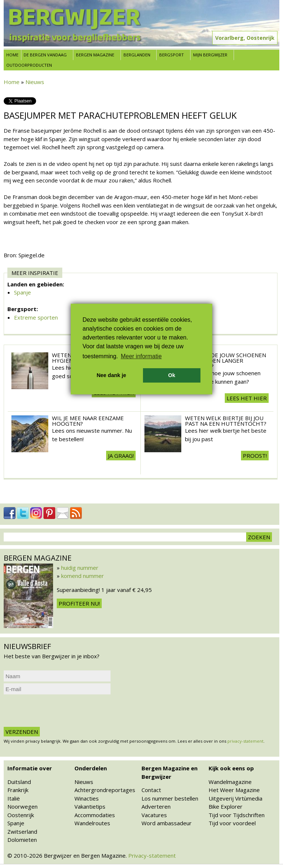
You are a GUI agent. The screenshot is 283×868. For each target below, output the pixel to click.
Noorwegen (22, 806)
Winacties (87, 798)
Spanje (22, 292)
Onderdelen (91, 768)
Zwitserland (22, 832)
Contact (151, 790)
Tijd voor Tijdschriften (237, 815)
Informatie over (30, 768)
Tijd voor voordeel (232, 823)
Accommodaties (95, 815)
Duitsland (19, 782)
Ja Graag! (121, 456)
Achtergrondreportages (105, 790)
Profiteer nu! (79, 603)
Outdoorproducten (29, 65)
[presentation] (60, 711)
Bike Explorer (226, 806)
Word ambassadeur (167, 823)
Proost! (255, 456)
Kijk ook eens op (231, 768)
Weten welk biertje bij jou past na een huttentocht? (226, 421)
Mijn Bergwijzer (210, 55)
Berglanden (137, 55)
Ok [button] (172, 375)
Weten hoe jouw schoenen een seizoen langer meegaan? (226, 360)
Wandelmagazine (230, 782)
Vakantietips (90, 806)
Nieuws (35, 82)
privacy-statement (245, 741)
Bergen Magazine (95, 55)
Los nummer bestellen (170, 798)
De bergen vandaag (45, 55)
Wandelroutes (92, 823)
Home (12, 55)
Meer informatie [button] (141, 356)
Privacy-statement (152, 855)
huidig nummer (80, 568)
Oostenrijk (21, 815)
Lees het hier (247, 398)
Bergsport (172, 55)
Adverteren (156, 806)
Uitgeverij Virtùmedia (235, 798)
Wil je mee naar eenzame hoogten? (88, 421)
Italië (14, 798)
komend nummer (83, 576)
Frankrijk (18, 790)
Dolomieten (22, 840)
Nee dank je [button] (111, 375)
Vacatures (154, 815)
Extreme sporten (36, 317)
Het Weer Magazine (234, 790)
